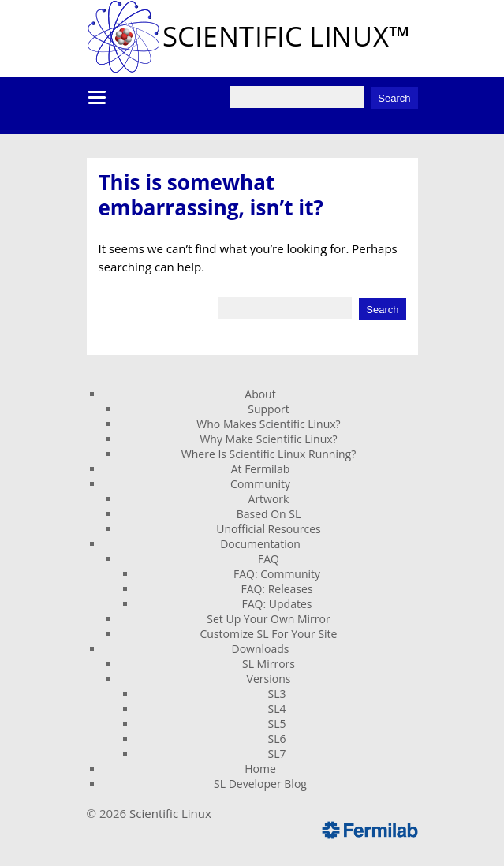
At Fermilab (261, 469)
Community (260, 484)
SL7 (277, 754)
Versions (269, 679)
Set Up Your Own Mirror (268, 619)
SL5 (277, 724)
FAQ (269, 559)
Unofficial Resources (269, 529)
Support (269, 409)
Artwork (269, 499)
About (260, 394)
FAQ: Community (277, 574)
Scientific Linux (170, 813)
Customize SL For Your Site (269, 634)
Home (260, 769)
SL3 (277, 694)
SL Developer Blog (260, 784)
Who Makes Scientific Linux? (268, 424)
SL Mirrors (269, 664)
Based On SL (269, 514)
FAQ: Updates (277, 604)
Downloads (261, 649)
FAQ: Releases (276, 589)
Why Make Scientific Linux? (268, 439)
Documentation (260, 544)
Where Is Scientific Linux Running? (269, 454)
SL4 (277, 709)
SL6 (277, 739)
